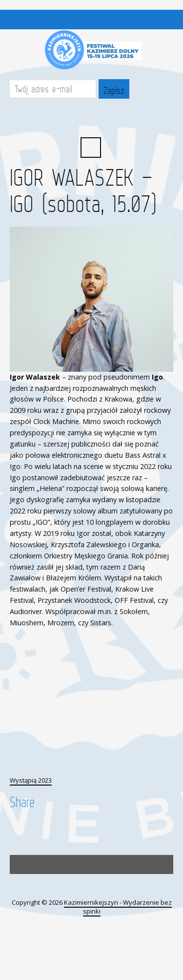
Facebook (80, 120)
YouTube (102, 120)
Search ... (91, 148)
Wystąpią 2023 (31, 780)
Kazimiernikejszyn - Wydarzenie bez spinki (118, 907)
